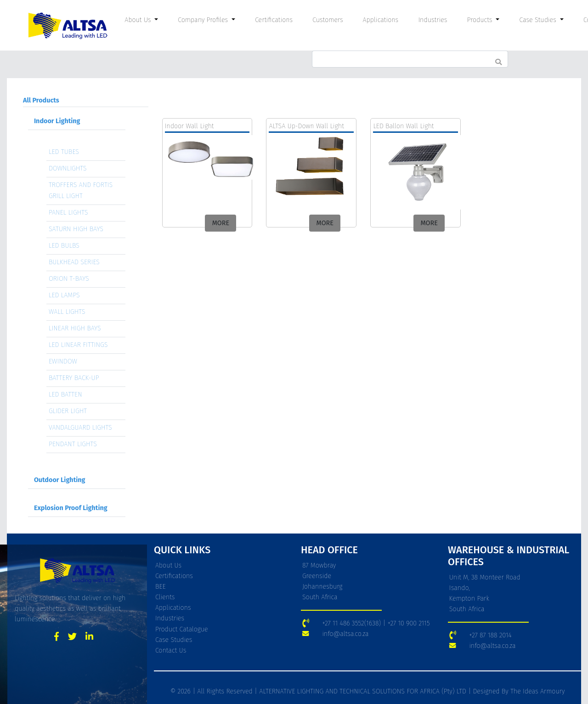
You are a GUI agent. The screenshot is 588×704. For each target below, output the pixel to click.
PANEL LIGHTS (68, 213)
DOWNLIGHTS (68, 168)
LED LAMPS (64, 295)
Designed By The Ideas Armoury (518, 691)
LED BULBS (64, 246)
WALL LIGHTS (67, 312)
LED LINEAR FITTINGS (78, 345)
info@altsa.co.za (345, 634)
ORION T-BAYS (69, 279)
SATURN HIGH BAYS (76, 229)
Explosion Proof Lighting (71, 508)
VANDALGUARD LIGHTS (80, 428)
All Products (41, 100)
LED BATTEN (65, 395)
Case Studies (174, 640)
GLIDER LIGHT (68, 411)
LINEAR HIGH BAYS (75, 328)
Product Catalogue (182, 629)
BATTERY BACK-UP (74, 378)
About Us (168, 565)
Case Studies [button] (539, 20)
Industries (433, 20)
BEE (161, 587)
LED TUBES (64, 152)
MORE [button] (221, 223)
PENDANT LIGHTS (73, 444)
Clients (165, 597)
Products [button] (480, 20)
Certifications (274, 20)
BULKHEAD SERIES (74, 262)
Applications (381, 20)
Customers (328, 20)
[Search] (410, 59)
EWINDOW (63, 361)
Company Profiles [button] (204, 20)
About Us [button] (139, 20)
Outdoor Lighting (60, 480)
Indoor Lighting (57, 121)
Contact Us (171, 650)
